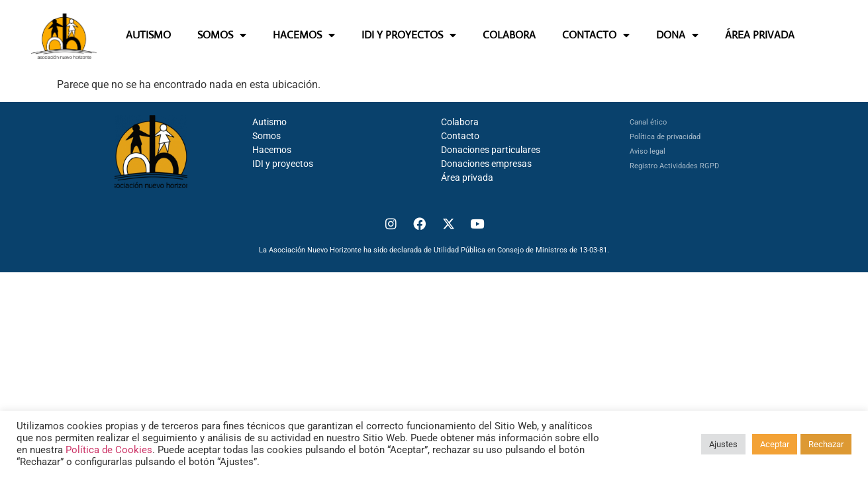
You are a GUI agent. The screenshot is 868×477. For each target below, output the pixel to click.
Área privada (467, 178)
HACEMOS (304, 35)
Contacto (460, 136)
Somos (266, 136)
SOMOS (222, 35)
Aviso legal (648, 151)
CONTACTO (596, 35)
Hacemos (272, 150)
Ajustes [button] (723, 444)
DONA (677, 35)
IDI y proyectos (283, 164)
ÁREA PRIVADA (760, 35)
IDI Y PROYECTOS (409, 35)
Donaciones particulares (491, 150)
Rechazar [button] (826, 444)
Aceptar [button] (775, 444)
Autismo (269, 122)
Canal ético (648, 122)
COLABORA (509, 35)
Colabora (460, 122)
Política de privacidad (665, 137)
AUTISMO (148, 35)
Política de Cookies (109, 450)
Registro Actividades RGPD (674, 166)
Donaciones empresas (486, 164)
